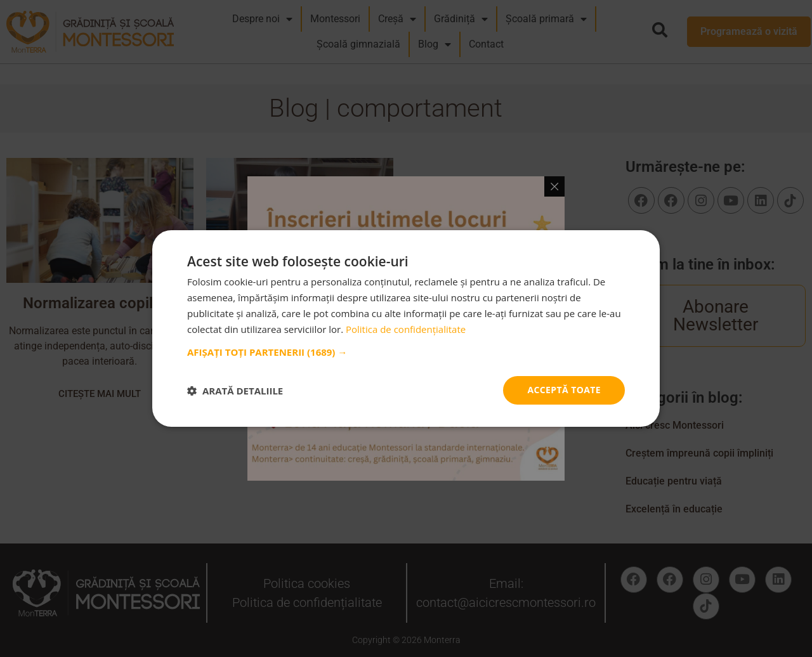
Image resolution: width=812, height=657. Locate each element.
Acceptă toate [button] (564, 390)
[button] (406, 352)
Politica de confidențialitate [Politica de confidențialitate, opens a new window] (406, 329)
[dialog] (406, 328)
